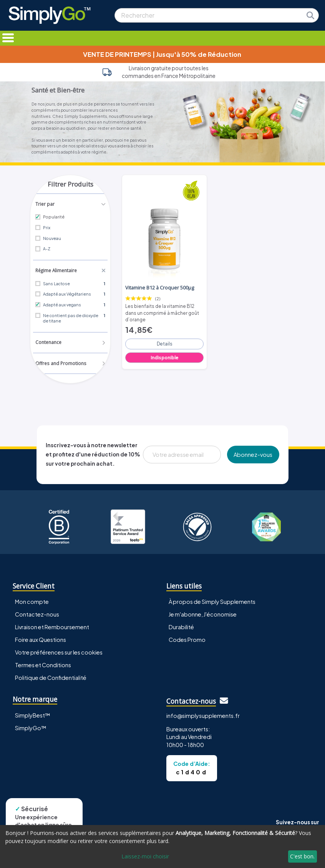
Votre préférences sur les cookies (59, 651)
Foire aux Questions (41, 638)
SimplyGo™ (31, 726)
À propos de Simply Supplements (212, 600)
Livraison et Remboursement (52, 626)
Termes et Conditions (43, 664)
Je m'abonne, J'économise (203, 613)
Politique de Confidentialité (51, 676)
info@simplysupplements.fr (203, 714)
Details (164, 341)
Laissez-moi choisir (145, 856)
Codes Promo (187, 638)
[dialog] (162, 847)
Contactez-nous (37, 613)
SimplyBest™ (33, 714)
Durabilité (181, 626)
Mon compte (32, 600)
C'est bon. (302, 856)
